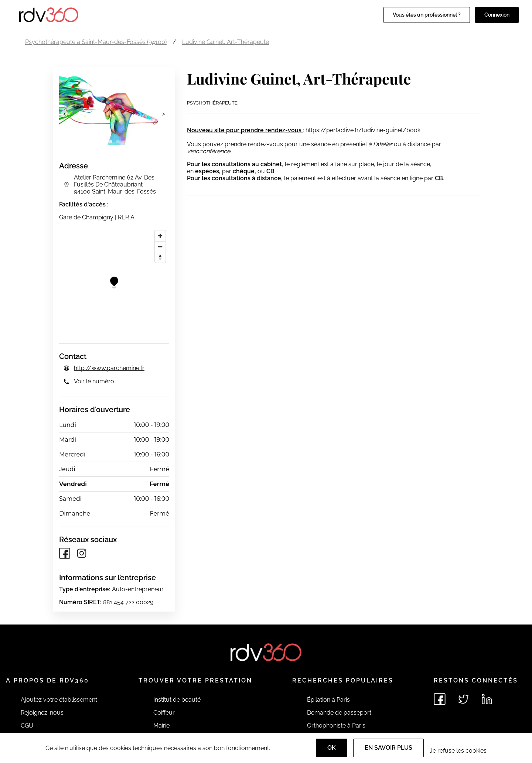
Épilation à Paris (328, 700)
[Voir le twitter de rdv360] (463, 699)
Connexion (497, 15)
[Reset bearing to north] (160, 257)
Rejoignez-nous (42, 713)
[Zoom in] (160, 236)
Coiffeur (164, 713)
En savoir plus (388, 748)
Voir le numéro (94, 381)
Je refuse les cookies (458, 751)
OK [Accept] (332, 748)
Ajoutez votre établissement (59, 700)
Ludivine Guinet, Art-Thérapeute (226, 42)
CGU (27, 726)
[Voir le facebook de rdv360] (440, 699)
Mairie (161, 726)
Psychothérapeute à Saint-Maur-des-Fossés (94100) (96, 42)
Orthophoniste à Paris (336, 726)
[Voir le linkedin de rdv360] (487, 699)
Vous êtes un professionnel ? (427, 15)
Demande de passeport (339, 713)
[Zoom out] (160, 247)
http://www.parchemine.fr (109, 368)
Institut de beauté (177, 700)
